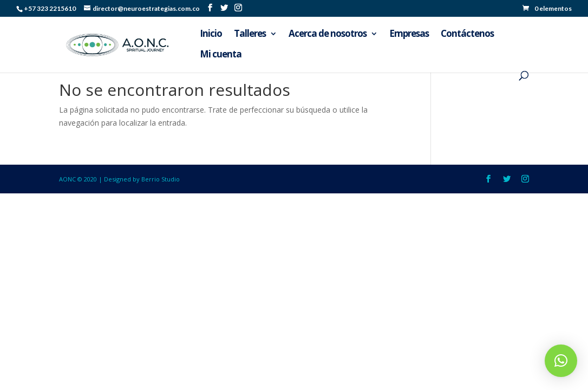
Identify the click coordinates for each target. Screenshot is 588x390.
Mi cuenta (221, 55)
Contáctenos (467, 35)
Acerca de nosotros (328, 35)
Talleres (250, 35)
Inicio (211, 35)
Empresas (409, 35)
